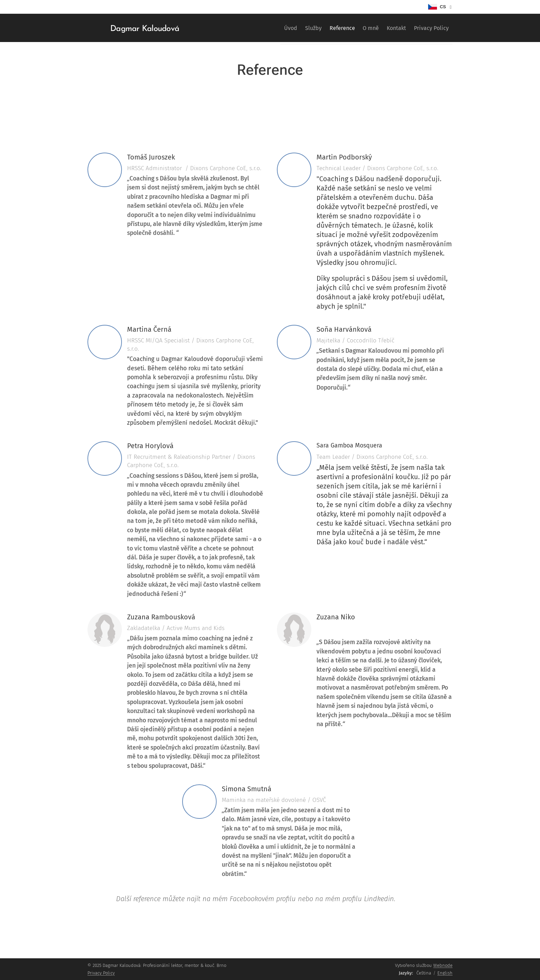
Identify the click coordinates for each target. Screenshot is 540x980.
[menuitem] (266, 28)
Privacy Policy (101, 973)
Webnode (443, 965)
